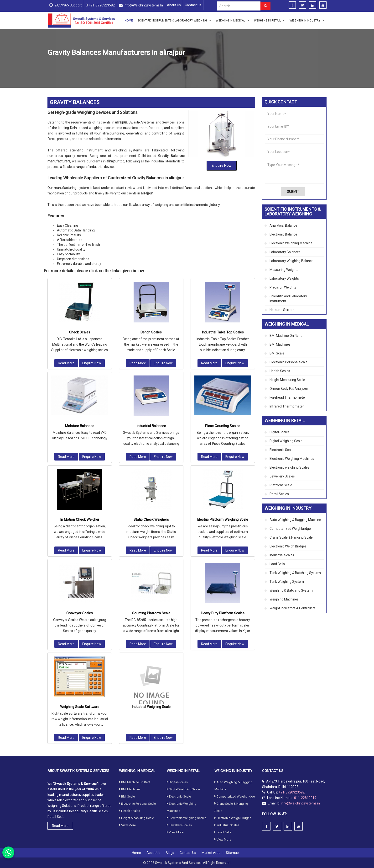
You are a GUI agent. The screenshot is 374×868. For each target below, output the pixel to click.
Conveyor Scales (80, 493)
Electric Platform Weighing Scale (223, 399)
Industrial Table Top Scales (223, 212)
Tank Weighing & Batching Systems (296, 573)
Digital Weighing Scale (286, 441)
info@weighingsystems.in (143, 5)
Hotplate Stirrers (282, 310)
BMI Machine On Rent (286, 336)
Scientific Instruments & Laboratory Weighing (174, 20)
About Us (174, 5)
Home (129, 21)
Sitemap (232, 853)
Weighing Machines (284, 599)
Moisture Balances (80, 306)
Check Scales (80, 212)
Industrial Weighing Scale (151, 587)
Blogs (170, 853)
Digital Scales (280, 432)
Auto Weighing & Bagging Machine (295, 520)
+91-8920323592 (102, 5)
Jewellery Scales (282, 476)
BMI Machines (280, 344)
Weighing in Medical (233, 20)
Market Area (211, 853)
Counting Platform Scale (151, 493)
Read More (66, 243)
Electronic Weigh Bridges (288, 546)
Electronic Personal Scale (288, 362)
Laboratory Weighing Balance (291, 261)
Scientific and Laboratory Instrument (288, 299)
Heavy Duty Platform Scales (223, 493)
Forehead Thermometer (288, 397)
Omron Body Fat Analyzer (289, 389)
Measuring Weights (284, 270)
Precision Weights (283, 287)
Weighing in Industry (307, 20)
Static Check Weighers (151, 399)
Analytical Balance (283, 225)
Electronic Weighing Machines (292, 459)
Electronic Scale (281, 450)
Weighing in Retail (270, 20)
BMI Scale (277, 353)
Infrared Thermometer (287, 406)
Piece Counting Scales (223, 306)
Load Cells (277, 564)
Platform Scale (281, 485)
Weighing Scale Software (80, 587)
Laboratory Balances (285, 252)
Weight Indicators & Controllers (293, 608)
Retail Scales (279, 494)
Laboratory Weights (284, 279)
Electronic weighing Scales (289, 467)
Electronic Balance (283, 234)
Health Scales (280, 371)
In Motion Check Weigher (80, 399)
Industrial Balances (151, 306)
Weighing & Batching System (291, 590)
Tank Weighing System (287, 582)
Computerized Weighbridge (290, 529)
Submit (293, 192)
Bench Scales (151, 212)
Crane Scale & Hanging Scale (291, 537)
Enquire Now (222, 136)
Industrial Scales (108, 64)
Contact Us (193, 5)
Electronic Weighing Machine (291, 243)
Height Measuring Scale (287, 380)
